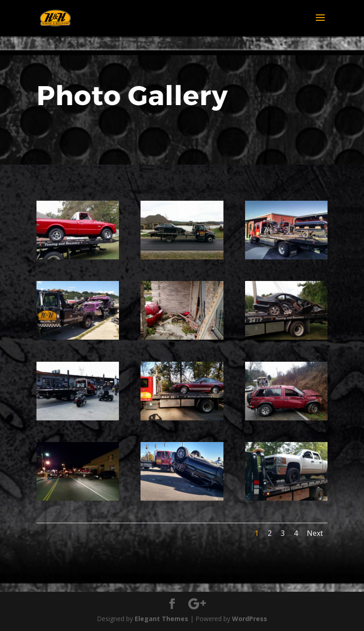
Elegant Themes (162, 619)
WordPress (250, 619)
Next (315, 533)
